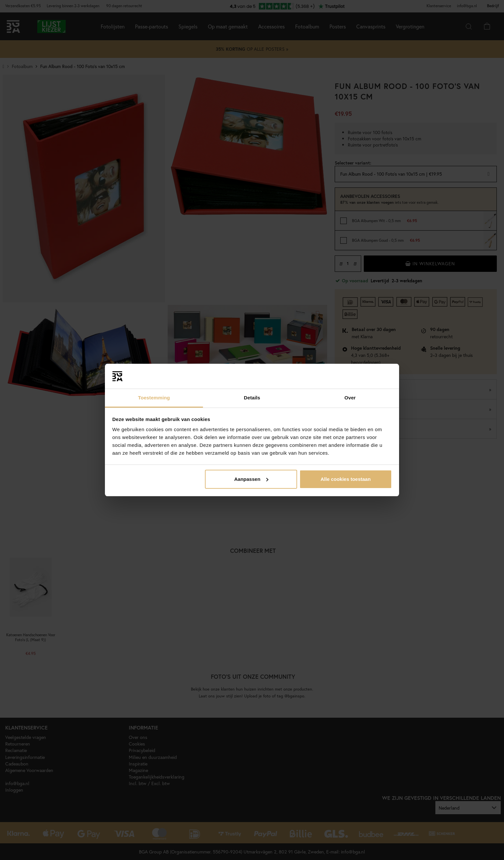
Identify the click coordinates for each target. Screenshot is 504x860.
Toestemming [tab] (154, 398)
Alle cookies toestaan (346, 479)
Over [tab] (350, 398)
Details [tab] (252, 398)
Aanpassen (251, 479)
